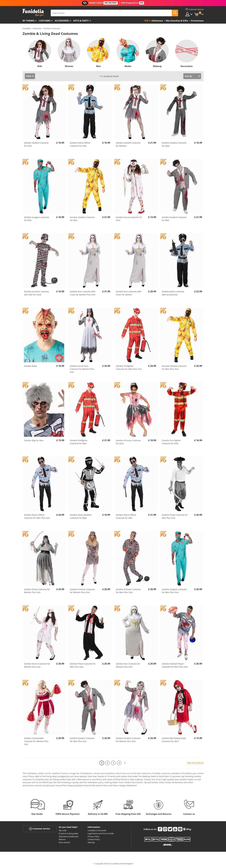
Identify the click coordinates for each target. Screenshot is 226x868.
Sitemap (91, 842)
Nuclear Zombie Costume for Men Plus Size (174, 367)
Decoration (187, 66)
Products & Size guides (68, 833)
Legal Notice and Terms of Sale (101, 833)
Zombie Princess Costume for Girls (128, 442)
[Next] (125, 763)
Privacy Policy (93, 836)
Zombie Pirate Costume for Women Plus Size (37, 591)
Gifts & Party (81, 21)
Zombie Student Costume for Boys (174, 144)
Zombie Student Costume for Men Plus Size (82, 740)
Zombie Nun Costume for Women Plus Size (128, 665)
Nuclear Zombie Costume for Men (82, 219)
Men (98, 66)
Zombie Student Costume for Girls (36, 144)
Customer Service (40, 829)
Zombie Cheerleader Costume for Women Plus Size (36, 741)
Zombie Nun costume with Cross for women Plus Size (83, 293)
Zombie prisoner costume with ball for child (36, 293)
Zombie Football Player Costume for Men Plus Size (175, 665)
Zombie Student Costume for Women (128, 144)
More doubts (64, 842)
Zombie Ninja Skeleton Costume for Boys (81, 516)
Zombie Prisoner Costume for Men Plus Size (128, 591)
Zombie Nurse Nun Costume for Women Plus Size (82, 369)
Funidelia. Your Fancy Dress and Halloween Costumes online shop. (33, 13)
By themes (28, 21)
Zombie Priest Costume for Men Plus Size (83, 665)
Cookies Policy (94, 839)
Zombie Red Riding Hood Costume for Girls (174, 740)
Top (146, 21)
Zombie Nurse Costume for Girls (129, 219)
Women (69, 66)
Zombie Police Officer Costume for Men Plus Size (37, 516)
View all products (195, 763)
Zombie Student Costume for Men (174, 219)
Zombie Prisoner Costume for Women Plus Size (82, 591)
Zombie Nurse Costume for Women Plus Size (37, 665)
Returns (62, 839)
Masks (128, 66)
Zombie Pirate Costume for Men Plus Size (175, 516)
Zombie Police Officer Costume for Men (126, 516)
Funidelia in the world (97, 830)
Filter (29, 76)
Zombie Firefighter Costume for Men (79, 442)
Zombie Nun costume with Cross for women (129, 293)
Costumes (45, 21)
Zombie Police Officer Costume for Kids (80, 144)
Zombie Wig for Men (34, 440)
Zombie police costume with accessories (173, 293)
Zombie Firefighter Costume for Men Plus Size (129, 367)
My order (63, 830)
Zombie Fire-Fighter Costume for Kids (171, 442)
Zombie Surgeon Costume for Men (37, 219)
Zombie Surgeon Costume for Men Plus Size (174, 591)
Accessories (62, 21)
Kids (40, 66)
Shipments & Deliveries (69, 836)
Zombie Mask (30, 366)
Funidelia (27, 28)
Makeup (157, 66)
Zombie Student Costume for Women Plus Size (128, 740)
